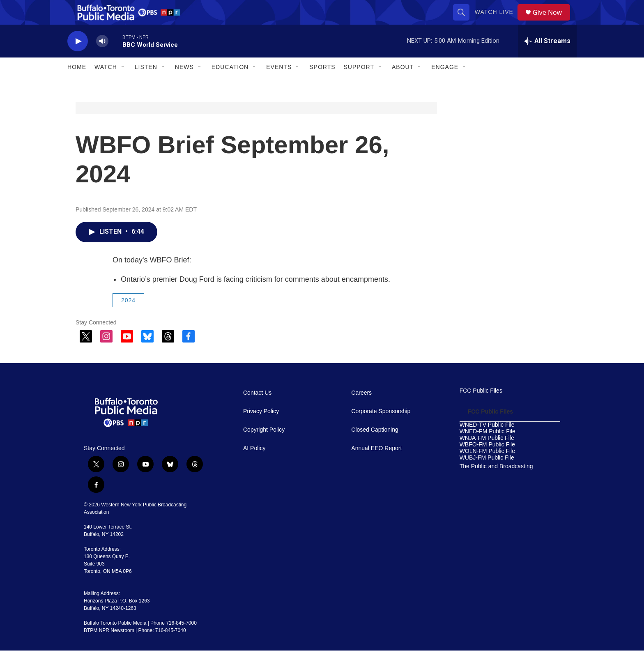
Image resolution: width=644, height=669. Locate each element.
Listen (146, 85)
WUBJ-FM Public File (487, 476)
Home (77, 85)
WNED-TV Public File (487, 443)
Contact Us (257, 411)
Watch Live (497, 21)
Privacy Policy (261, 430)
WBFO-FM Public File (487, 463)
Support (359, 85)
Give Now (552, 22)
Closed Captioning (375, 448)
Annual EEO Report (376, 467)
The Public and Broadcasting (496, 485)
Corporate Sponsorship (381, 430)
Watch (106, 85)
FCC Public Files (481, 409)
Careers (361, 411)
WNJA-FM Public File (487, 456)
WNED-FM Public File (488, 450)
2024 (128, 319)
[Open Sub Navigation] (123, 85)
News (184, 85)
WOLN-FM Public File (487, 470)
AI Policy (254, 467)
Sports (322, 85)
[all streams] (547, 60)
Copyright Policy (264, 448)
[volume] (102, 60)
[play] (78, 60)
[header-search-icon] (464, 21)
